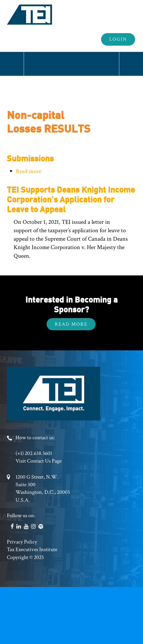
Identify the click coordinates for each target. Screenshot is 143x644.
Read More (71, 324)
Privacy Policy (22, 542)
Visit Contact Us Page (39, 461)
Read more (28, 171)
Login (118, 39)
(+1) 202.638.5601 (34, 453)
